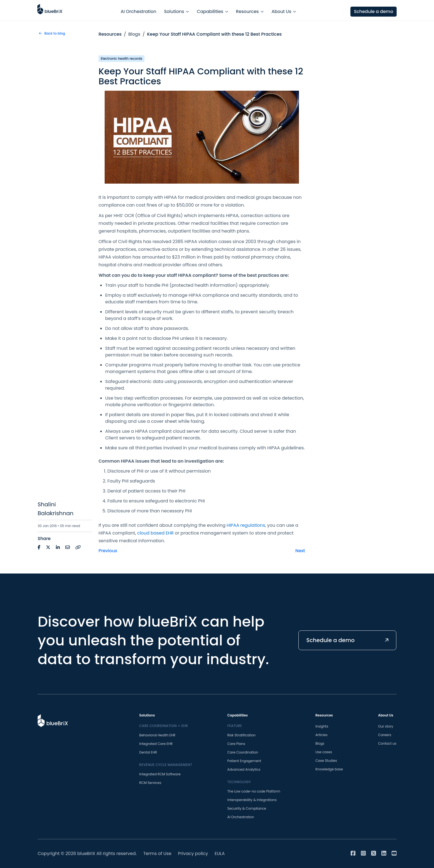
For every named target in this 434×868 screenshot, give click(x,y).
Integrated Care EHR (156, 744)
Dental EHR (148, 752)
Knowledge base (329, 769)
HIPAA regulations (246, 525)
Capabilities (210, 10)
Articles (321, 735)
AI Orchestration (139, 10)
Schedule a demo (373, 10)
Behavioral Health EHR (157, 735)
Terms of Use (158, 853)
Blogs (135, 34)
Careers (385, 735)
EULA (220, 853)
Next (300, 551)
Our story (386, 726)
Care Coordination (243, 752)
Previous (108, 551)
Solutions (174, 10)
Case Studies (326, 761)
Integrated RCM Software (160, 774)
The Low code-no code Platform (254, 791)
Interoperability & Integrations (252, 800)
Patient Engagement (244, 761)
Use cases (324, 752)
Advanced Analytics (244, 769)
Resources (247, 10)
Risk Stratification (241, 735)
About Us (281, 10)
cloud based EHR (156, 533)
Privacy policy (193, 853)
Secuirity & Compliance (247, 808)
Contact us (387, 743)
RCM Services (150, 783)
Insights (322, 726)
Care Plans (236, 744)
